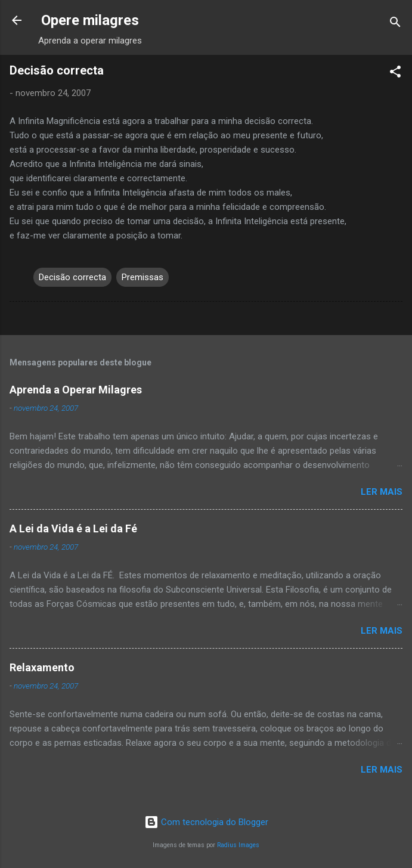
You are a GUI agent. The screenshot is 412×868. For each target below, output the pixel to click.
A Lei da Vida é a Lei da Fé (73, 528)
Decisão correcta (72, 277)
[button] (395, 74)
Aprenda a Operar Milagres (76, 390)
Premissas (143, 277)
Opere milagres (90, 20)
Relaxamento (42, 667)
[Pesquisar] (395, 24)
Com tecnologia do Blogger (206, 822)
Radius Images (238, 845)
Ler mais (382, 492)
